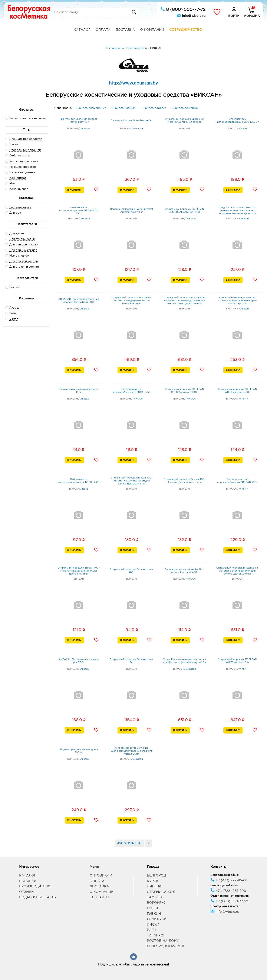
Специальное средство (26, 139)
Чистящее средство (24, 161)
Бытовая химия (20, 207)
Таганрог (156, 936)
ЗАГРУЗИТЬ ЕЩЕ (129, 843)
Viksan (14, 319)
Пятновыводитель (22, 173)
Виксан (12, 287)
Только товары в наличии (26, 118)
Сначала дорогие (154, 108)
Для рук (15, 213)
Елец (151, 930)
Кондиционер (19, 189)
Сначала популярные (91, 108)
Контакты (99, 897)
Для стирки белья (22, 239)
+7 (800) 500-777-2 (229, 901)
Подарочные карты (38, 897)
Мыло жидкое (19, 256)
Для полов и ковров (24, 261)
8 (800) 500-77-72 (183, 9)
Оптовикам (101, 876)
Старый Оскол (161, 892)
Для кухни (17, 234)
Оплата (103, 30)
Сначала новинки (124, 108)
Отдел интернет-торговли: (229, 896)
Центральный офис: (224, 875)
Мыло (13, 184)
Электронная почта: (225, 906)
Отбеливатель (20, 156)
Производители (35, 886)
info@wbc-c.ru (191, 15)
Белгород (156, 876)
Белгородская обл (166, 946)
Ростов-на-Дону (163, 941)
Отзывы (27, 892)
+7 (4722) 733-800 (228, 891)
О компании (152, 30)
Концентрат (18, 178)
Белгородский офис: (225, 886)
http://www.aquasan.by (133, 83)
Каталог (82, 30)
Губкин (154, 914)
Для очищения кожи (24, 245)
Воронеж (156, 903)
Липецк (154, 886)
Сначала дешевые (185, 108)
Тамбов (154, 897)
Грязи (152, 908)
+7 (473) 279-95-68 (229, 880)
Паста (14, 145)
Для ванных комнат (23, 250)
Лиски (153, 925)
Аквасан (15, 308)
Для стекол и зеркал (24, 267)
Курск (153, 881)
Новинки (28, 881)
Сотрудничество (186, 30)
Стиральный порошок (25, 150)
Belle (13, 314)
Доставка (125, 30)
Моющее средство (23, 167)
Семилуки (157, 919)
